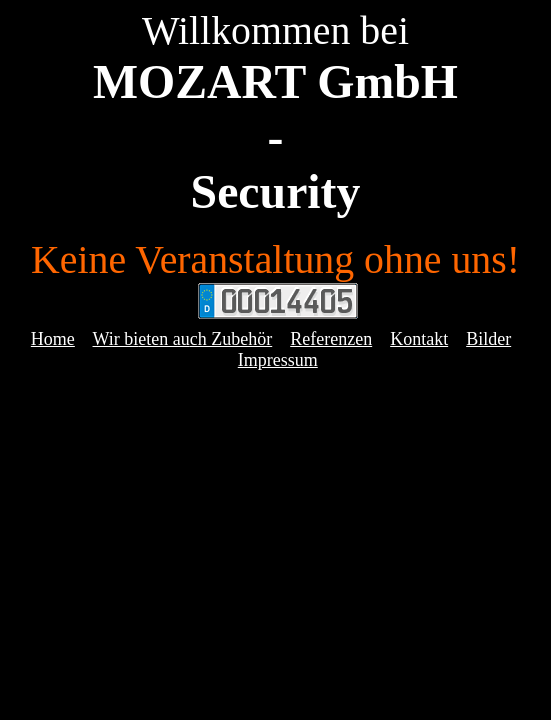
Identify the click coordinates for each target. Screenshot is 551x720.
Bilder (488, 339)
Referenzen (331, 339)
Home (53, 339)
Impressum (278, 360)
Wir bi (116, 339)
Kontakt (419, 339)
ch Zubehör (231, 339)
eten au (163, 339)
